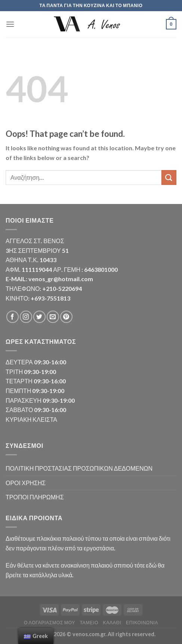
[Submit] (169, 177)
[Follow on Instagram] (26, 317)
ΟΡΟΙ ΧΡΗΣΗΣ (26, 483)
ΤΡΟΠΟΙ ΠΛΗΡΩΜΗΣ (35, 497)
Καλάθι (112, 623)
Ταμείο (89, 623)
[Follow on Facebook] (13, 317)
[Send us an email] (53, 317)
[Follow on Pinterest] (66, 317)
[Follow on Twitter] (39, 317)
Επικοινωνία (142, 623)
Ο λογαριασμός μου (50, 623)
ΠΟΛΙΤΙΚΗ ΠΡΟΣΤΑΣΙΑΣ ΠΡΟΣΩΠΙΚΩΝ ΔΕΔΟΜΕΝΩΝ (79, 468)
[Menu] (10, 24)
